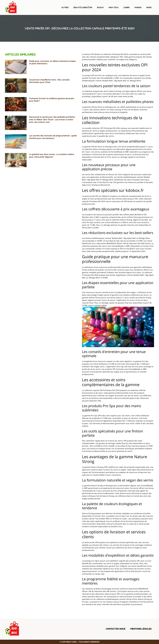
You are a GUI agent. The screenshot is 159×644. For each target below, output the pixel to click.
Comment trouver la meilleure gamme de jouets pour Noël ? (52, 100)
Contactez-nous (116, 629)
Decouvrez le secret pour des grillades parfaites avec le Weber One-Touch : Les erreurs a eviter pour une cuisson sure (52, 119)
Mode (149, 7)
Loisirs (126, 7)
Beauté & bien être (83, 7)
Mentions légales (141, 629)
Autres (65, 7)
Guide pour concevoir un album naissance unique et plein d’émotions (52, 62)
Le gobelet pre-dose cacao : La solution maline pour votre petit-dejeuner (52, 155)
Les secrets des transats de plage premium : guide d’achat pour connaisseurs (53, 137)
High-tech (113, 7)
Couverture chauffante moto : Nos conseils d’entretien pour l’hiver (49, 81)
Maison (138, 7)
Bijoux (100, 7)
